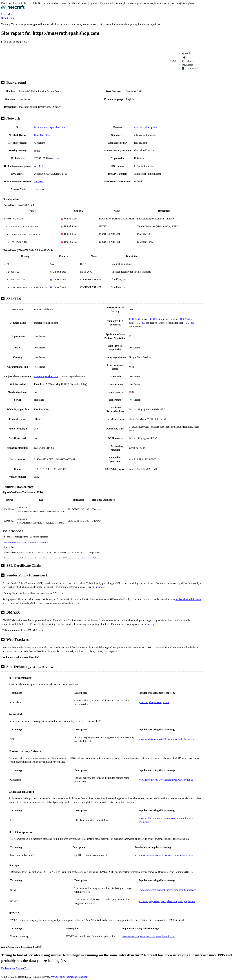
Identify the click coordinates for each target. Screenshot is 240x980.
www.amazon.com (166, 818)
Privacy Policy (58, 977)
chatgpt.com (155, 702)
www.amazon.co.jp (144, 855)
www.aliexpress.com (168, 890)
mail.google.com (186, 901)
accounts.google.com (149, 901)
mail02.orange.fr (187, 890)
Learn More (7, 14)
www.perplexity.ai (168, 780)
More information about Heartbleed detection (88, 558)
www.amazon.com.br (183, 855)
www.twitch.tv (146, 739)
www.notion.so (186, 780)
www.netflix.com (147, 818)
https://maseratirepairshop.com (49, 127)
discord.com (189, 739)
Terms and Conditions (78, 977)
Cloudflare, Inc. (42, 135)
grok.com (143, 702)
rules (152, 583)
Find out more (8, 968)
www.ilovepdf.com (148, 780)
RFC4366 (185, 319)
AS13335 (39, 166)
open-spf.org (98, 587)
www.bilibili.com (147, 890)
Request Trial (23, 968)
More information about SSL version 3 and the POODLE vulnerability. (26, 542)
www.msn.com (148, 936)
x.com (166, 702)
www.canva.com (131, 936)
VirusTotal (55, 158)
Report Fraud (8, 18)
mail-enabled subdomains (188, 599)
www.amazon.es (163, 855)
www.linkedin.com (166, 936)
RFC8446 (134, 319)
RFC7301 (140, 323)
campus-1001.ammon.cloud (168, 739)
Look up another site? (16, 42)
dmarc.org (149, 624)
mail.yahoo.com (169, 901)
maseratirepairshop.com (146, 127)
